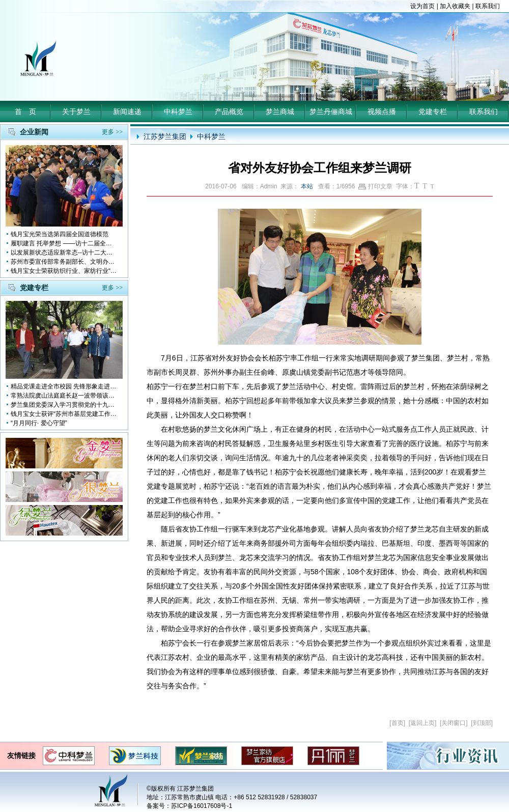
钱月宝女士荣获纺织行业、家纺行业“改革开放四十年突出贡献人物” (64, 271)
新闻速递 (127, 111)
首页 (398, 723)
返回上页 (422, 723)
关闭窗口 (454, 723)
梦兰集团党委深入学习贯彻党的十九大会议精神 (64, 405)
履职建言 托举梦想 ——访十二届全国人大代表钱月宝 (64, 243)
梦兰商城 (280, 111)
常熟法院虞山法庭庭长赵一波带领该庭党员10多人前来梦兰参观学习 (64, 396)
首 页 (25, 111)
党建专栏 (433, 111)
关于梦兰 (76, 111)
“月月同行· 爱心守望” (39, 423)
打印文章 (375, 186)
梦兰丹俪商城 (331, 111)
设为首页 (422, 6)
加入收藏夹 (455, 6)
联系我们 (488, 6)
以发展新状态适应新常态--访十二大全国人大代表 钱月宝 (64, 253)
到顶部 (482, 723)
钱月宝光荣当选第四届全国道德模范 (60, 234)
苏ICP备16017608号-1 (202, 806)
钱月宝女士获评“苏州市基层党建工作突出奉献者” (64, 414)
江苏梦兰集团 (165, 136)
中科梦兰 (178, 111)
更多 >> (112, 132)
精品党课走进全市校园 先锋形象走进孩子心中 (64, 386)
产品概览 (229, 111)
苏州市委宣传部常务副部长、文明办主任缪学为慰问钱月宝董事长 (64, 262)
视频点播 (382, 111)
